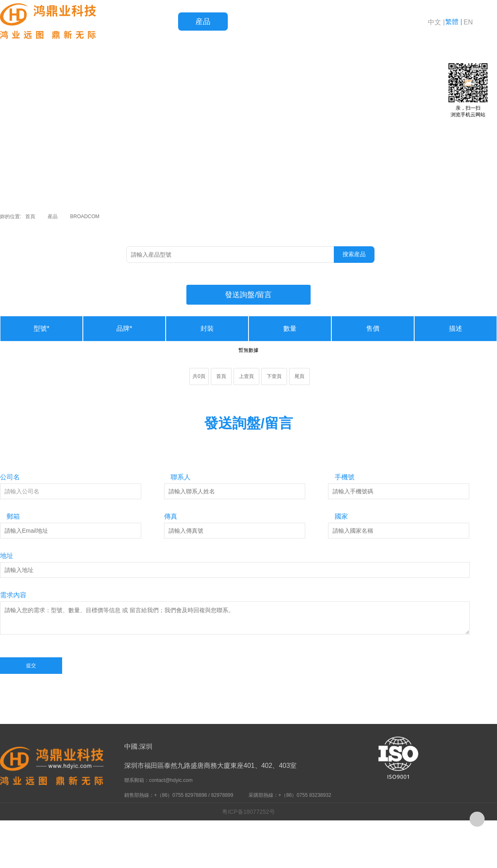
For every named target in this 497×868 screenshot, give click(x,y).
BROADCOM (85, 216)
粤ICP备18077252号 (248, 812)
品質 (253, 22)
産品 (203, 22)
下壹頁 (274, 376)
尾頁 (299, 376)
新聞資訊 (352, 22)
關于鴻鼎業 (402, 22)
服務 (302, 22)
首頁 (153, 22)
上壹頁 (246, 376)
